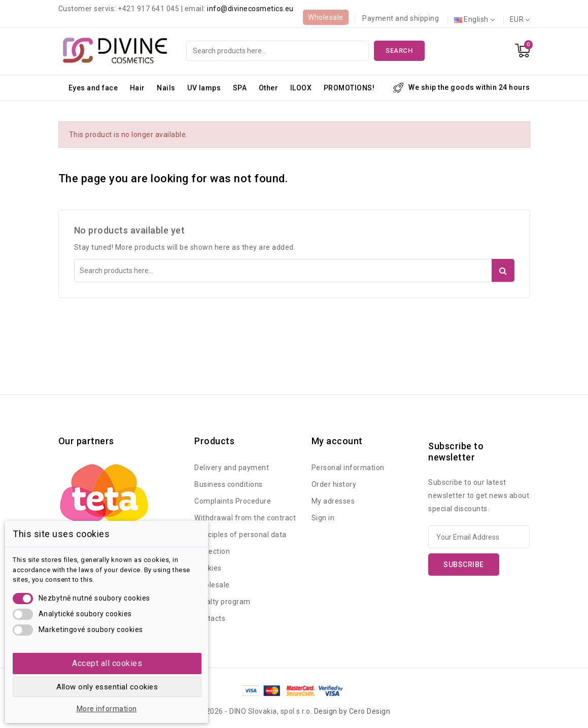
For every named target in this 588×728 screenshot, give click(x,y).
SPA (240, 88)
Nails (166, 88)
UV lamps (204, 88)
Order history (334, 484)
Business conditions (229, 484)
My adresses (333, 501)
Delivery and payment (232, 468)
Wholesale (326, 17)
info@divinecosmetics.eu (250, 9)
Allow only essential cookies (107, 687)
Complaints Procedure (233, 501)
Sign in (323, 518)
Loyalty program (222, 602)
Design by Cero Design (352, 711)
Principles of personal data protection (240, 543)
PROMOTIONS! (349, 88)
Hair (137, 88)
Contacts (210, 618)
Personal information (348, 468)
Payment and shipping (401, 18)
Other (269, 88)
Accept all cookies (107, 663)
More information (107, 709)
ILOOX (301, 88)
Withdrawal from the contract (245, 518)
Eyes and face (93, 88)
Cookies (208, 568)
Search (399, 51)
